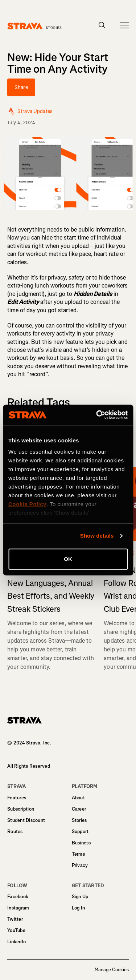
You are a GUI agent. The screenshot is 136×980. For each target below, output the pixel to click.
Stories (79, 820)
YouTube (16, 930)
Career (79, 809)
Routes (15, 832)
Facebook (18, 897)
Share (21, 87)
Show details (97, 536)
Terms (78, 854)
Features (17, 798)
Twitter (15, 919)
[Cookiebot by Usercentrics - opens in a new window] (97, 415)
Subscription (21, 809)
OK (68, 559)
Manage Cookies (112, 970)
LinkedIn (17, 942)
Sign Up (80, 897)
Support (80, 832)
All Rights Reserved (29, 766)
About (78, 798)
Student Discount (26, 820)
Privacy (80, 865)
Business (81, 843)
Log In (79, 908)
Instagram (18, 908)
